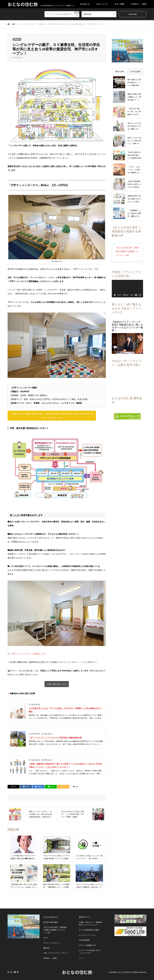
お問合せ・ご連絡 (139, 4)
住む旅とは (85, 4)
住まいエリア (102, 4)
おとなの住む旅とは (51, 917)
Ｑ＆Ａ (46, 938)
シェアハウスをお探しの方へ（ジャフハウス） (90, 952)
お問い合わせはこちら (57, 684)
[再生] (115, 292)
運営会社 (47, 948)
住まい (17, 39)
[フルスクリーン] (138, 292)
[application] (126, 286)
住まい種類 (119, 4)
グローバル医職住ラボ (87, 945)
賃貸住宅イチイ (85, 917)
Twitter (11, 972)
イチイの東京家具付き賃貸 (89, 930)
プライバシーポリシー (52, 943)
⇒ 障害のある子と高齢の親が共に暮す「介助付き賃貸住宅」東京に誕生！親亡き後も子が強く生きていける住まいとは (52, 416)
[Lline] (51, 787)
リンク (81, 958)
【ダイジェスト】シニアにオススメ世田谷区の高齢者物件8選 (55, 738)
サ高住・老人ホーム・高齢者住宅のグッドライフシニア (91, 924)
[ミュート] (134, 292)
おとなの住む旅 (77, 972)
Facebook (15, 972)
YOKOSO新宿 (84, 940)
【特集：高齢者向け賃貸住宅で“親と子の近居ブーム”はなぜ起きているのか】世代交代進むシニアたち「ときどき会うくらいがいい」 (65, 766)
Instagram (8, 972)
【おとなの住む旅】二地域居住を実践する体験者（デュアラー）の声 (126, 250)
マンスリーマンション (87, 935)
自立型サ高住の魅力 (51, 922)
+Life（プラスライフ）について (55, 953)
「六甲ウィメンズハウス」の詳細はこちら (28, 654)
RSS (18, 972)
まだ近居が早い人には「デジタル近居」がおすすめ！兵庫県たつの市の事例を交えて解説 (65, 710)
